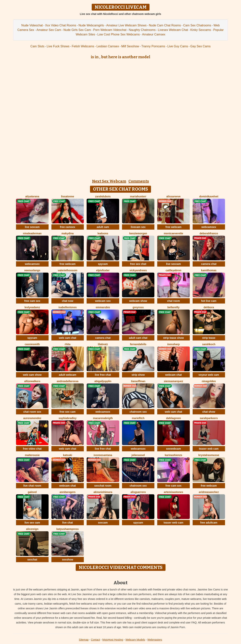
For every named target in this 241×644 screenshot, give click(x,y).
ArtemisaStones (174, 492)
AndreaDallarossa (67, 381)
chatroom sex (138, 412)
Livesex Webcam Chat (173, 30)
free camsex (67, 227)
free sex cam (67, 412)
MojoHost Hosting (113, 640)
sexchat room (103, 486)
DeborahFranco (209, 233)
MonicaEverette (174, 233)
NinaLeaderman (32, 233)
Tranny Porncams (153, 46)
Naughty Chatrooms (142, 30)
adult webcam (67, 375)
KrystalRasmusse (209, 455)
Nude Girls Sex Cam (77, 30)
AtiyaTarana (32, 196)
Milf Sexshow (130, 46)
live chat (68, 523)
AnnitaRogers (67, 492)
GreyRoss (138, 307)
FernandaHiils (138, 344)
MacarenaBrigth (103, 418)
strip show (138, 375)
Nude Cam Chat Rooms (165, 25)
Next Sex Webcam (109, 181)
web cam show (32, 375)
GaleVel (32, 492)
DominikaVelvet (209, 196)
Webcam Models (135, 640)
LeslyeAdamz (32, 307)
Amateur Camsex (154, 34)
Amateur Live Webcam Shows (126, 25)
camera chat (209, 264)
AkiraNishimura (103, 492)
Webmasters (155, 640)
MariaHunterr (138, 196)
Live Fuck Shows (58, 46)
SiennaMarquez (173, 381)
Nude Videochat (32, 25)
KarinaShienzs (174, 455)
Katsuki (68, 455)
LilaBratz (103, 344)
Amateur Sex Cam (49, 30)
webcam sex (103, 301)
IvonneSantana (103, 455)
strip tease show (173, 338)
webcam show (138, 301)
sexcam (103, 523)
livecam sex (138, 227)
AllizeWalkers (32, 381)
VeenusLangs (32, 270)
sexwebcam (174, 449)
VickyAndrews (138, 270)
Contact (95, 640)
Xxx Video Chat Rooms (61, 25)
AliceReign (32, 529)
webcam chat (173, 375)
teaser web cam (209, 449)
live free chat (103, 375)
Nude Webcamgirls (91, 25)
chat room (173, 301)
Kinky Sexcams (201, 30)
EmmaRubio (103, 307)
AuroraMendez (32, 418)
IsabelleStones (68, 307)
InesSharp (173, 344)
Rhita (68, 344)
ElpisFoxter (103, 270)
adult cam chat (138, 338)
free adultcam (209, 523)
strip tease (209, 338)
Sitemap (84, 640)
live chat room (32, 486)
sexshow (67, 560)
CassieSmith (32, 344)
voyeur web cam (209, 375)
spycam (103, 264)
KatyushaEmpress (68, 529)
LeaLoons (103, 233)
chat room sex (32, 412)
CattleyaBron (174, 270)
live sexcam (32, 227)
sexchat (32, 560)
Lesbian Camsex (108, 46)
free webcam (174, 227)
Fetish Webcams (83, 46)
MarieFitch (138, 418)
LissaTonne (67, 196)
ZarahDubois (103, 196)
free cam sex (32, 301)
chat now (67, 301)
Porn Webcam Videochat (110, 30)
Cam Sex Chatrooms (197, 25)
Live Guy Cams (178, 46)
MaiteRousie (32, 455)
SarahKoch (209, 344)
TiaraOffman (138, 381)
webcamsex (209, 227)
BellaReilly (174, 307)
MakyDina (67, 233)
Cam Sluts (37, 46)
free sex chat (138, 264)
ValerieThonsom (67, 270)
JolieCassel (138, 455)
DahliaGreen (174, 418)
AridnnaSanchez (209, 492)
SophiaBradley (67, 418)
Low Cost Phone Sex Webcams (119, 34)
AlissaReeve (173, 196)
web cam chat (68, 338)
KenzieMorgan (138, 233)
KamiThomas (209, 270)
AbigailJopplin (103, 381)
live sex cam (32, 523)
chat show (209, 412)
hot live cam (209, 301)
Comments (139, 181)
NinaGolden (209, 381)
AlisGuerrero (138, 492)
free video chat (32, 449)
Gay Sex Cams (201, 46)
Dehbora (209, 307)
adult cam (103, 227)
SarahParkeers (209, 418)
